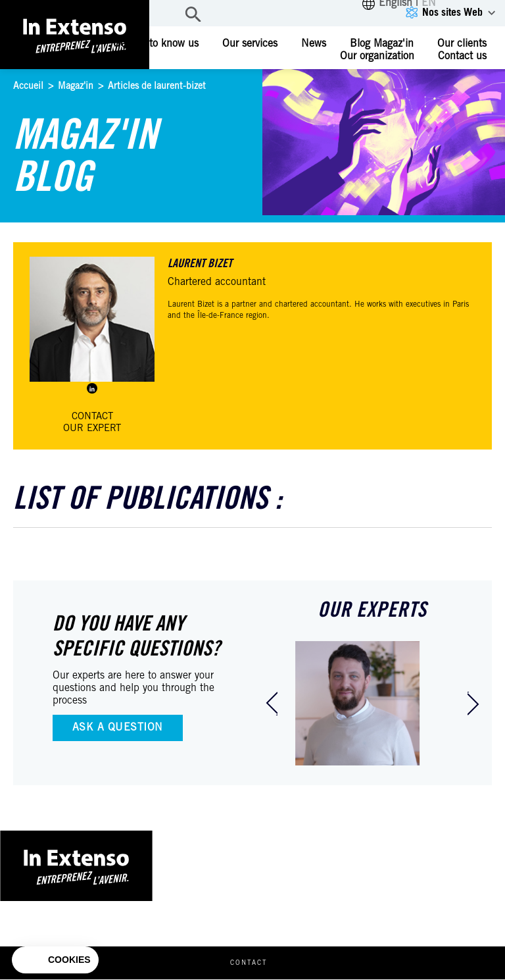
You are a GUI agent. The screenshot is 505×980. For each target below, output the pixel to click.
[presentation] (272, 704)
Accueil (28, 87)
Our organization (377, 57)
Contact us (462, 57)
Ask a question (118, 728)
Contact (249, 964)
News (314, 44)
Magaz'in (76, 87)
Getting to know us (156, 44)
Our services (250, 44)
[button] (55, 960)
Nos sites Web (452, 13)
